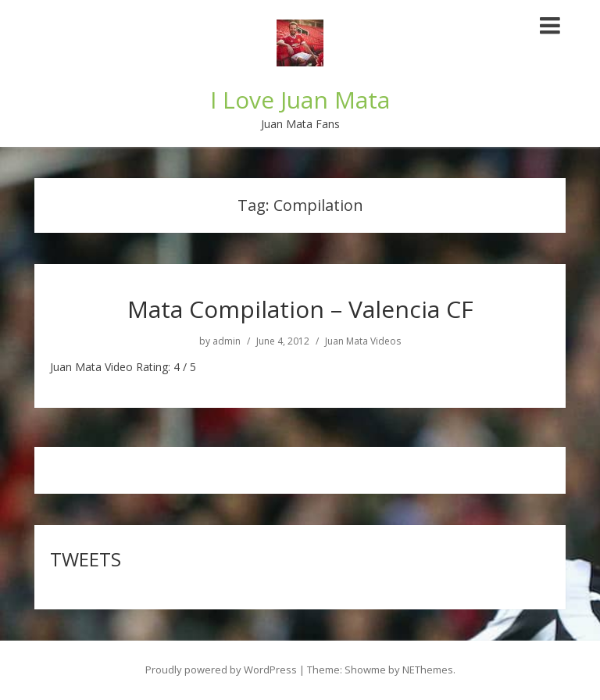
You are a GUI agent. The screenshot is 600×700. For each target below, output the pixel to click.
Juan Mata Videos (363, 341)
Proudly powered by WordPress (221, 670)
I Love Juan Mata (300, 100)
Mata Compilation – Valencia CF (300, 309)
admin (227, 341)
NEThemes (428, 670)
